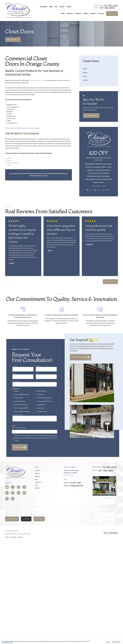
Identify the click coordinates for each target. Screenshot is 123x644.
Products (37, 474)
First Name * (15, 366)
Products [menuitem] (78, 14)
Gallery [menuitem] (85, 69)
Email (98, 190)
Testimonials (43, 7)
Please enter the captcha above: (19, 428)
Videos (9, 165)
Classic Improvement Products (38, 80)
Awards (69, 7)
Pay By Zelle (26, 519)
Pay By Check (39, 519)
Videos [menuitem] (86, 14)
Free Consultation (13, 40)
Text (91, 190)
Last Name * (38, 366)
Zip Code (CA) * (16, 381)
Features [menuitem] (85, 73)
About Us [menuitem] (70, 14)
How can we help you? (18, 415)
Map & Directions (69, 475)
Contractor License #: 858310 (12, 531)
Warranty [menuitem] (85, 80)
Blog (51, 7)
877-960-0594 (107, 8)
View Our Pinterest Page (81, 357)
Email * (37, 374)
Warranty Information (13, 163)
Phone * (14, 374)
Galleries (9, 161)
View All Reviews (110, 282)
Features (9, 158)
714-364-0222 (111, 6)
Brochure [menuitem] (101, 14)
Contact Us (112, 14)
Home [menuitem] (63, 14)
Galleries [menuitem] (93, 14)
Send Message (20, 447)
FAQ (56, 7)
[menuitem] (7, 537)
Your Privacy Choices (24, 534)
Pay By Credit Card (12, 519)
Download (107, 190)
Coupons (62, 7)
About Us (38, 471)
